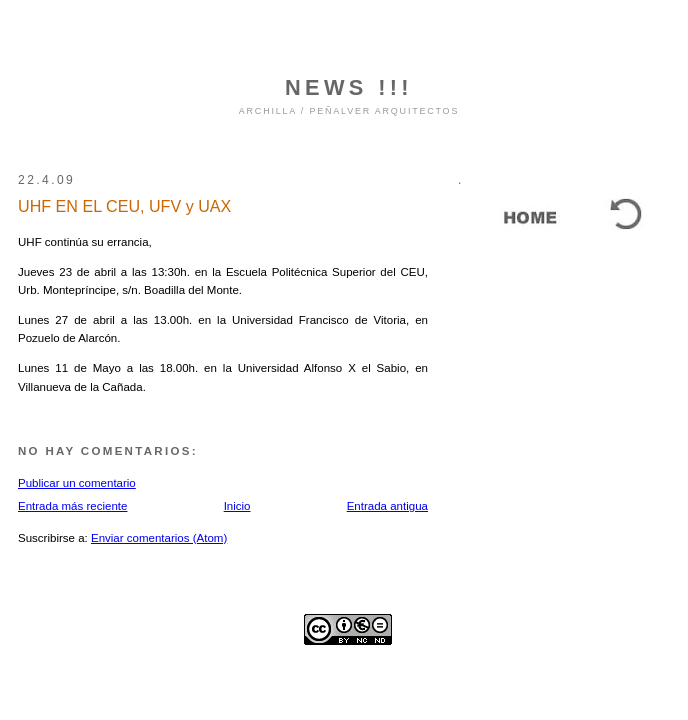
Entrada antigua (387, 506)
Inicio (237, 506)
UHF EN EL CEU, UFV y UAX (124, 206)
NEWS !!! (349, 87)
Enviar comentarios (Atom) (159, 538)
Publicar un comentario (77, 483)
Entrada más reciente (72, 506)
